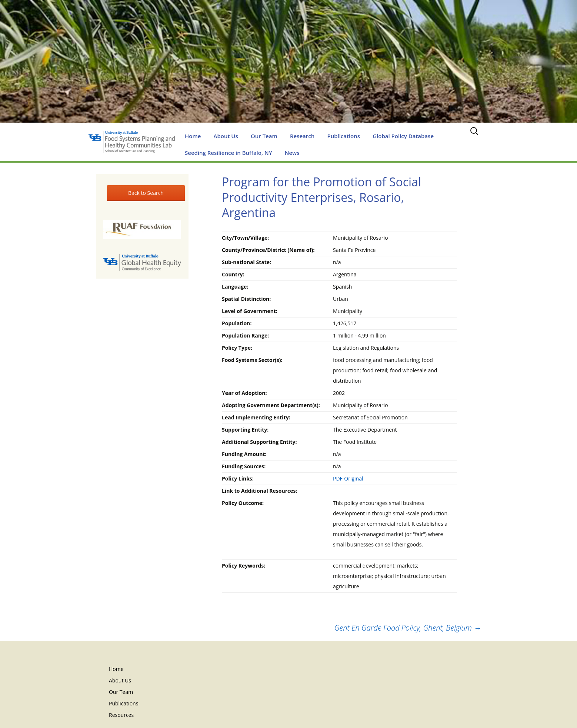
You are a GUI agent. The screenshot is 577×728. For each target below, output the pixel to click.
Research (302, 136)
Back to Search (146, 193)
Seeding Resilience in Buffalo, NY (229, 153)
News (292, 153)
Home (193, 136)
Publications (343, 136)
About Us (226, 136)
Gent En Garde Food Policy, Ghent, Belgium (408, 628)
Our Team (264, 136)
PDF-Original (348, 478)
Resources (121, 715)
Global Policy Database (403, 136)
